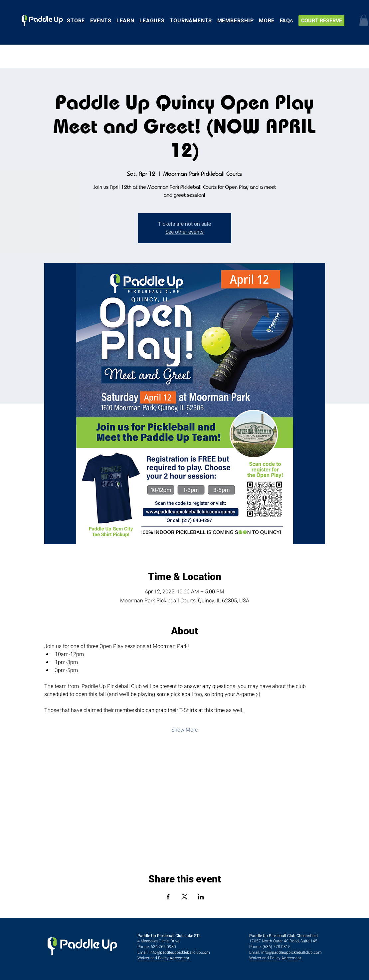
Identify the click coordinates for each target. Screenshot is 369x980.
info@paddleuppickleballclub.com (180, 952)
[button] (364, 20)
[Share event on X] (184, 897)
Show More (184, 730)
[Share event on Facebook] (168, 897)
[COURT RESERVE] (321, 21)
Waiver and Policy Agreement (163, 958)
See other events (184, 232)
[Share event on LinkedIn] (201, 897)
